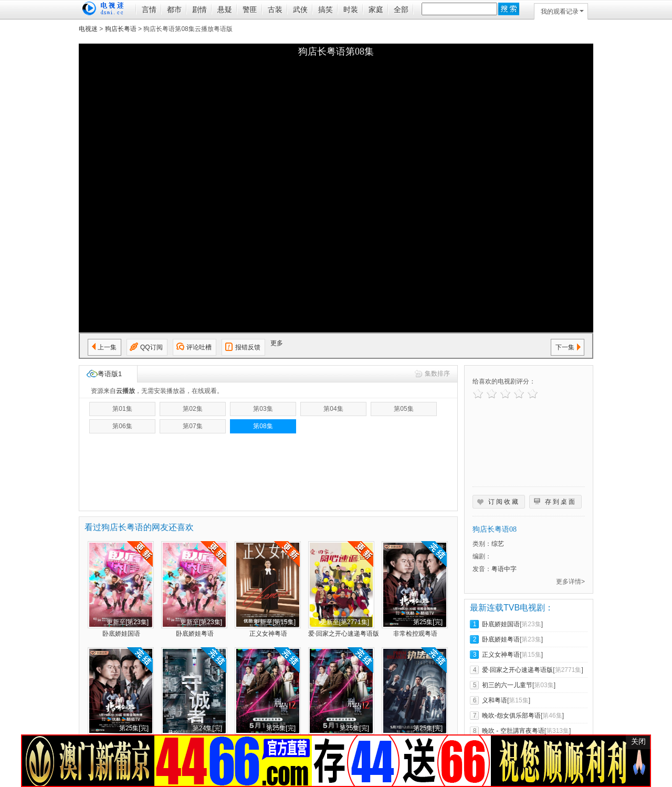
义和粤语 (495, 700)
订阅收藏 (504, 502)
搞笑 (325, 9)
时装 (351, 9)
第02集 (192, 409)
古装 (275, 9)
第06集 (122, 426)
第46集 (552, 716)
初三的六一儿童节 (507, 685)
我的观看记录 (563, 12)
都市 (174, 9)
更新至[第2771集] (345, 622)
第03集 (263, 409)
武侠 (300, 9)
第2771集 (568, 670)
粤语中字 (504, 569)
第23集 (531, 624)
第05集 (403, 409)
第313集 (558, 731)
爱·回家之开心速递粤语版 (344, 634)
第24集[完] (207, 728)
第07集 (192, 426)
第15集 (531, 655)
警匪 (250, 9)
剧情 (199, 9)
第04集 (333, 409)
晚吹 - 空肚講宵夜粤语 (513, 731)
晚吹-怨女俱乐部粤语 (511, 716)
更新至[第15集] (275, 622)
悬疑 (225, 9)
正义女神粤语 (268, 634)
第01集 (122, 409)
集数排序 (437, 374)
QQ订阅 (151, 347)
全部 (401, 9)
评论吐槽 (199, 347)
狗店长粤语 (121, 29)
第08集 (263, 426)
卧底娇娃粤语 (195, 634)
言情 (149, 9)
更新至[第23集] (128, 622)
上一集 (107, 347)
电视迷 (88, 29)
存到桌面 (561, 502)
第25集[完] (428, 622)
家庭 (376, 9)
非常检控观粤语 (415, 634)
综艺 (498, 544)
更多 (277, 343)
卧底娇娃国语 (121, 634)
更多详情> (570, 582)
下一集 (565, 347)
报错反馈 (248, 347)
